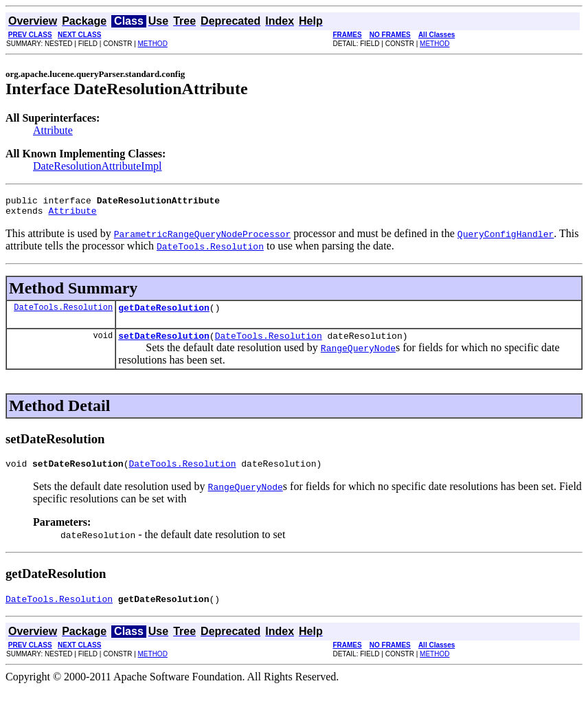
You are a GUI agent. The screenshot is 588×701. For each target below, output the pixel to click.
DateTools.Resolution (63, 313)
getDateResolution (164, 313)
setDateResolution (164, 344)
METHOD (153, 44)
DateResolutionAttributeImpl (98, 166)
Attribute (53, 130)
